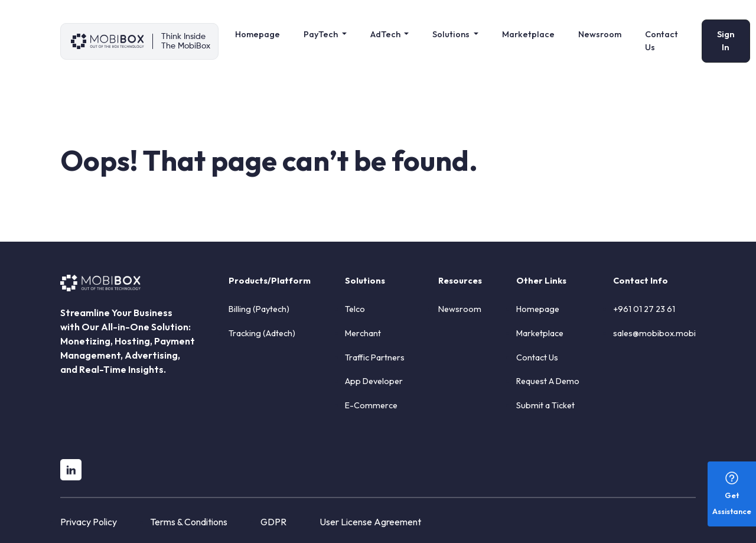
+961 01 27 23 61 (644, 309)
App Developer (374, 381)
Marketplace (528, 34)
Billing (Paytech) (259, 309)
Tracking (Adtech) (262, 333)
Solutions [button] (452, 34)
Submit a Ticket (545, 405)
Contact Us (661, 41)
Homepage (258, 34)
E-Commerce (371, 405)
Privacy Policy (89, 522)
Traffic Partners (375, 357)
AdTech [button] (386, 34)
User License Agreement (370, 522)
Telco (355, 309)
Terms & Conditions (189, 522)
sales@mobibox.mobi (654, 333)
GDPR (273, 522)
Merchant (363, 333)
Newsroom (600, 34)
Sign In (726, 41)
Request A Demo (548, 381)
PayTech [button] (322, 34)
